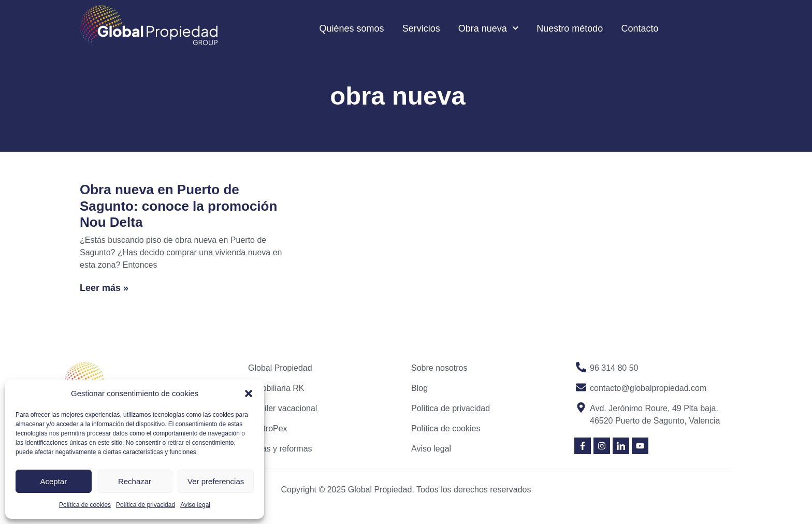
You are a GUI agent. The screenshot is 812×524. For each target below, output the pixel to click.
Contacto (640, 28)
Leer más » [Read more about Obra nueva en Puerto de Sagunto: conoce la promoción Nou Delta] (104, 288)
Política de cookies (85, 505)
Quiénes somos (352, 28)
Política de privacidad (146, 505)
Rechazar (135, 481)
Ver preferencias (216, 481)
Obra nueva (489, 28)
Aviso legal (195, 505)
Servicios (421, 28)
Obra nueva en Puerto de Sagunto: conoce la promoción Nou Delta (178, 206)
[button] (249, 394)
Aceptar (53, 481)
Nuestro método (570, 28)
